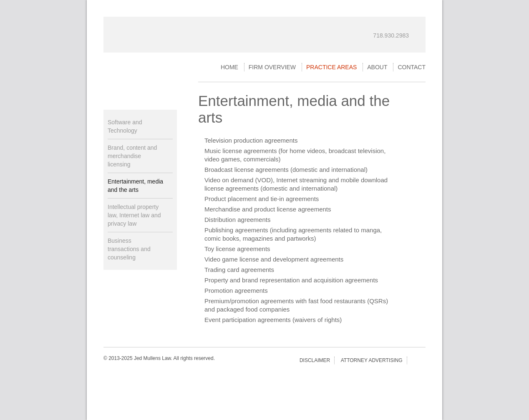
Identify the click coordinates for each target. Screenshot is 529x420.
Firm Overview (272, 67)
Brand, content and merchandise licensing (132, 156)
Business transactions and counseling (129, 249)
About (377, 67)
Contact (412, 67)
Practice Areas (331, 67)
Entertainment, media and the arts (135, 186)
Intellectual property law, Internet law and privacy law (134, 215)
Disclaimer (315, 360)
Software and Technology (125, 126)
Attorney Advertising (372, 360)
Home (229, 67)
